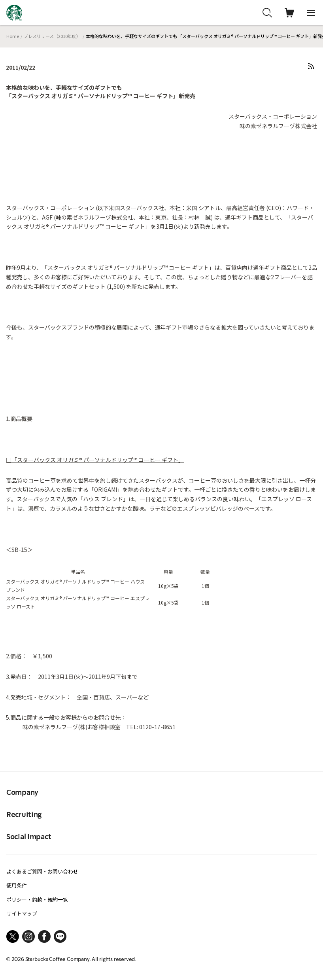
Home (13, 36)
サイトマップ (22, 913)
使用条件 (17, 885)
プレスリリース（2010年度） (52, 36)
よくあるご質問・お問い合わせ (42, 871)
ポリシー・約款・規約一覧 (37, 899)
